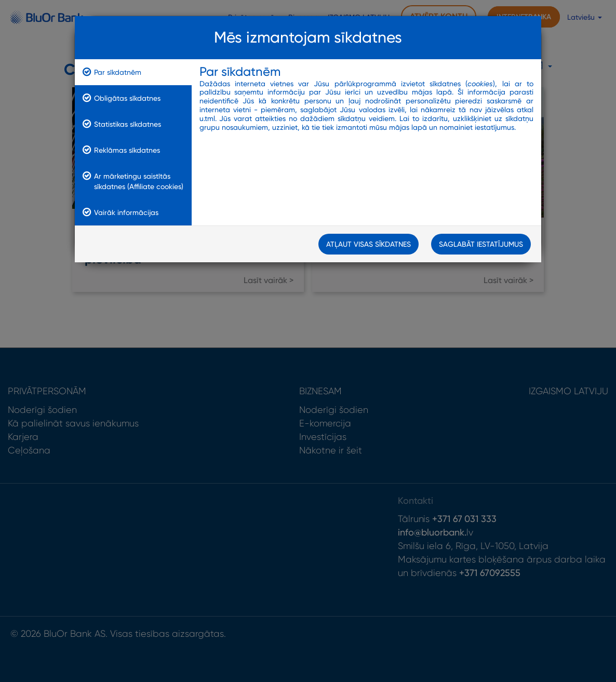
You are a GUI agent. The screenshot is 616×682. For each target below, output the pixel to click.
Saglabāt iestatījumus (481, 244)
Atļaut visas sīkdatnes (369, 244)
